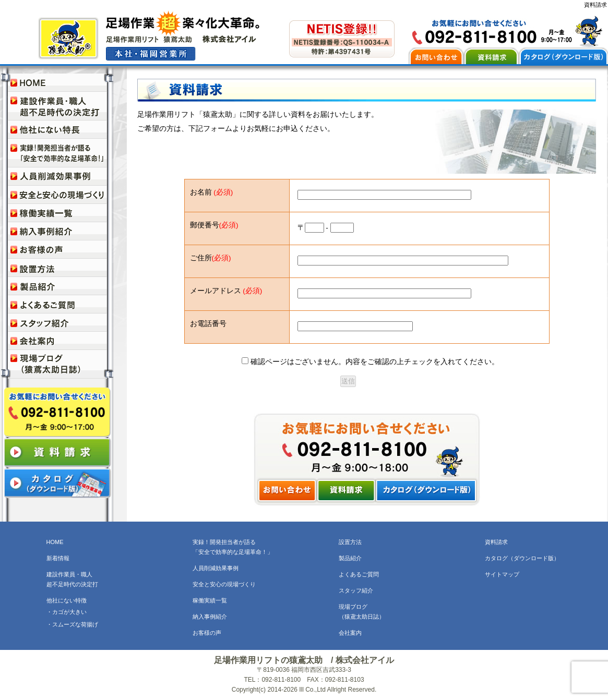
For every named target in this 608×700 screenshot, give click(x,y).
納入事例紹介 (210, 617)
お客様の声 (207, 633)
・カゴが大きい (67, 612)
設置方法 (350, 542)
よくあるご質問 (359, 574)
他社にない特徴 (67, 600)
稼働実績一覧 (210, 600)
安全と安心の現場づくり (224, 584)
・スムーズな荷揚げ (72, 624)
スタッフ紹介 (356, 590)
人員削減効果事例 (216, 568)
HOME (55, 542)
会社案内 (350, 633)
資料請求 (496, 542)
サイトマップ (502, 574)
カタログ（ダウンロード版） (522, 558)
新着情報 (58, 558)
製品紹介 (350, 558)
